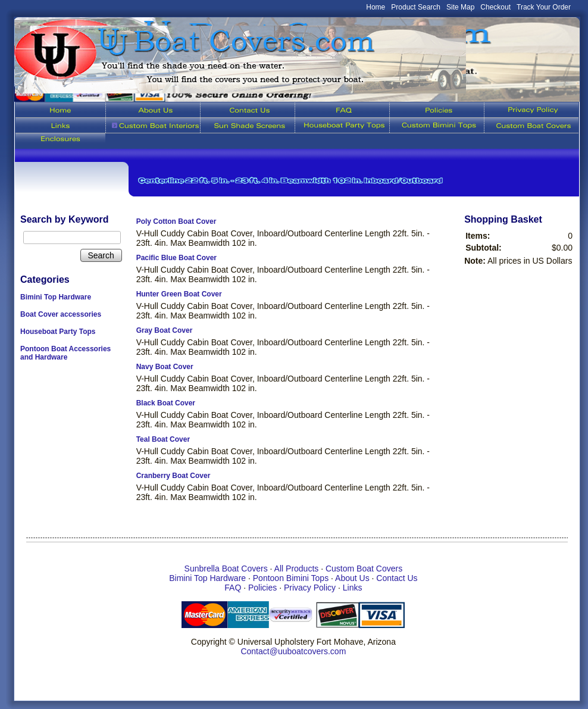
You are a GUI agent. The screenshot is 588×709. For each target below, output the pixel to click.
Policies (262, 588)
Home (376, 7)
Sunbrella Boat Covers (226, 569)
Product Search (416, 7)
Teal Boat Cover (163, 439)
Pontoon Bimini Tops (291, 578)
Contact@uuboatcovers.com (293, 651)
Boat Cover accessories (61, 314)
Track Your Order (544, 7)
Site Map (460, 7)
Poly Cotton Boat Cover (176, 221)
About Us (352, 578)
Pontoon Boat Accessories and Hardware (65, 353)
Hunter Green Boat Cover (179, 294)
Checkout (495, 7)
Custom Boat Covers (364, 569)
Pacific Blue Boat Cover (176, 258)
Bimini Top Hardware (56, 297)
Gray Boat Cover (165, 330)
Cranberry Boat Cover (173, 476)
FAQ (233, 588)
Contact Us (397, 578)
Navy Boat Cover (165, 367)
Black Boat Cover (166, 403)
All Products (297, 569)
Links (353, 588)
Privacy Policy (310, 588)
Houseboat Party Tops (58, 332)
